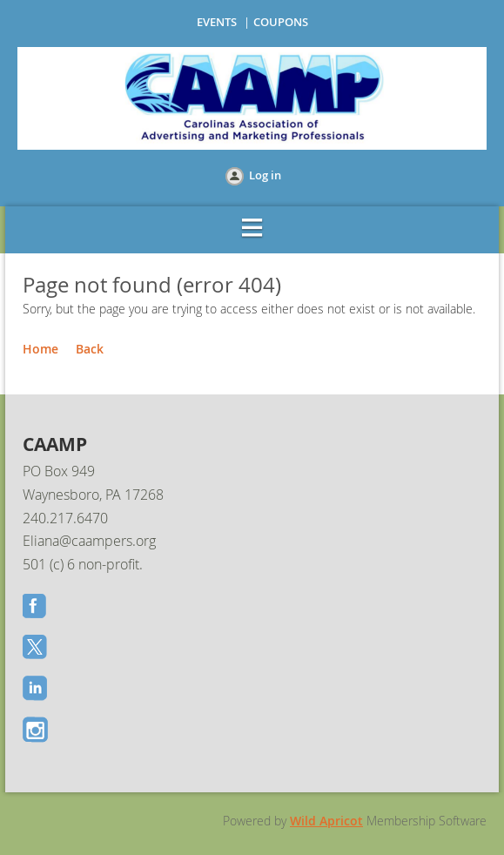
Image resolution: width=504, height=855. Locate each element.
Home (40, 349)
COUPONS (281, 22)
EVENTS (217, 22)
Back (90, 349)
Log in (265, 175)
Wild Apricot (326, 821)
